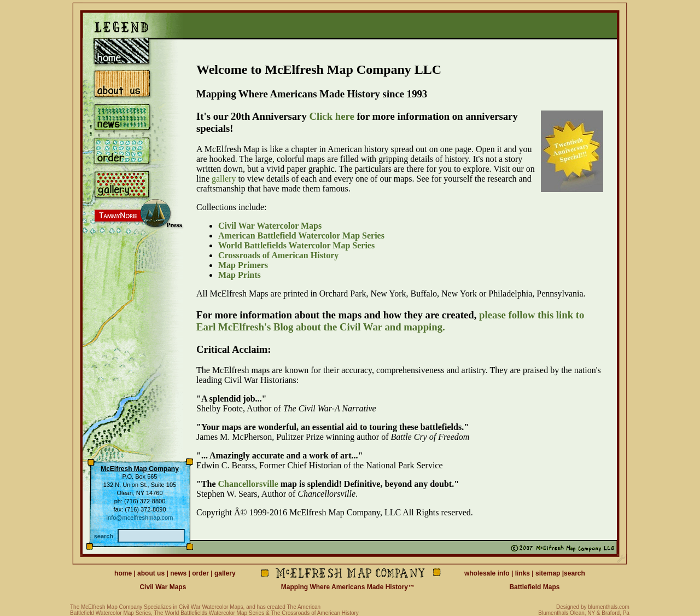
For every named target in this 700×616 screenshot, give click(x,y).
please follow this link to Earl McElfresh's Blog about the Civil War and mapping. (390, 321)
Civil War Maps (163, 587)
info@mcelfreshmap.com (140, 518)
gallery (224, 179)
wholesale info (487, 573)
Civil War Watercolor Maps (270, 226)
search (574, 573)
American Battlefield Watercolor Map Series (301, 236)
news (178, 573)
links (523, 573)
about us (151, 573)
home (123, 573)
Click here (331, 116)
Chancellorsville (248, 484)
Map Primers (243, 265)
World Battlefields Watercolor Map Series (296, 245)
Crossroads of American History (278, 255)
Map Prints (240, 275)
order (200, 573)
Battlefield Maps (534, 587)
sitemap (548, 573)
